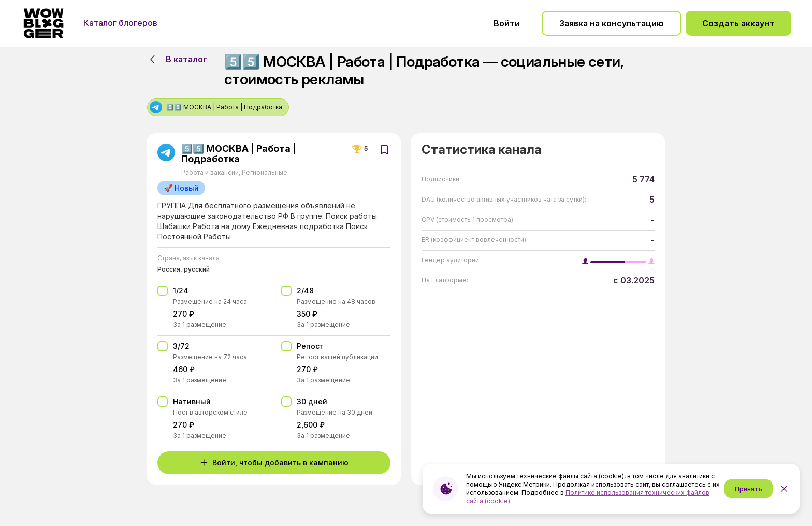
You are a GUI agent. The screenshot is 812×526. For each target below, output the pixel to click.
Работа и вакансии (211, 172)
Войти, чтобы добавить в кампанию (274, 463)
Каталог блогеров (120, 23)
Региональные (264, 172)
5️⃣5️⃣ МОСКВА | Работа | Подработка (239, 154)
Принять (749, 489)
